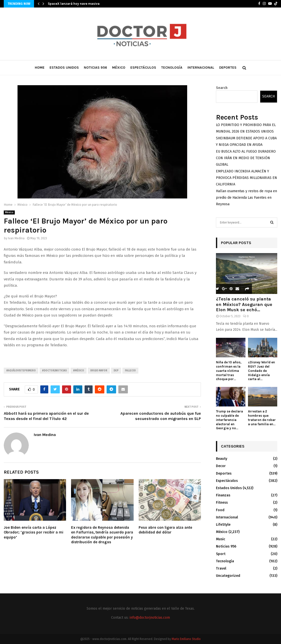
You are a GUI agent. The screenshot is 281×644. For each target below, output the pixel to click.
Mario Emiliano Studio (186, 639)
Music (221, 539)
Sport (221, 554)
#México (79, 371)
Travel (221, 568)
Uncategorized (228, 576)
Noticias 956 (95, 68)
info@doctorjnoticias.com (150, 618)
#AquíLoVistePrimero (21, 371)
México (119, 68)
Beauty (222, 459)
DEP (116, 371)
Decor (221, 466)
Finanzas (223, 495)
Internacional (201, 68)
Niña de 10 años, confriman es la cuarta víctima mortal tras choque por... (229, 371)
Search (222, 88)
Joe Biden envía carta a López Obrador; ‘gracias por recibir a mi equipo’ (34, 532)
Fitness (222, 503)
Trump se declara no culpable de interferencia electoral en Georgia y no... (229, 420)
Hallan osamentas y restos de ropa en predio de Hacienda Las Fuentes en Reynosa (246, 198)
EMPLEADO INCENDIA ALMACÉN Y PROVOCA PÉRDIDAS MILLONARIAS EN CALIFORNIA (246, 178)
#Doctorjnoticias (54, 371)
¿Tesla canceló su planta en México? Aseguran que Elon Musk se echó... (244, 304)
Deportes (228, 68)
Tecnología (172, 68)
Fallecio (130, 371)
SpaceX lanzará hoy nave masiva (74, 4)
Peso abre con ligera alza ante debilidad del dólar (165, 530)
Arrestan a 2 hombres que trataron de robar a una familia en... (262, 418)
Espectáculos (143, 68)
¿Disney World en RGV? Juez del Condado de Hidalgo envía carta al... (261, 371)
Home (40, 68)
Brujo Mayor (99, 371)
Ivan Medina (16, 238)
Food (220, 510)
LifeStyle (223, 525)
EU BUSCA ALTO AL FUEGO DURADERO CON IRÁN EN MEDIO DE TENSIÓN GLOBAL (246, 158)
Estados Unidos (64, 68)
